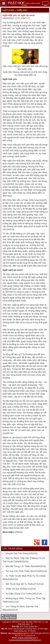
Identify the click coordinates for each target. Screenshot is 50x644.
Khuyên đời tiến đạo (16, 553)
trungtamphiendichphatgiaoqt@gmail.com (25, 640)
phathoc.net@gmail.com (27, 638)
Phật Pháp (8, 10)
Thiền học (22, 10)
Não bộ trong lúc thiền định (21, 566)
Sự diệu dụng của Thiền (19, 594)
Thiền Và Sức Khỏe (16, 589)
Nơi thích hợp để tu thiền (19, 584)
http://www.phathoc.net (17, 633)
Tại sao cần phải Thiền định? (21, 571)
